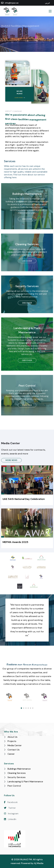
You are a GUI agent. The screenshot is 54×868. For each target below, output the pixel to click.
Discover (27, 219)
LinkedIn (10, 819)
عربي (48, 3)
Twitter (10, 808)
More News (11, 460)
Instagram (11, 814)
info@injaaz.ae (12, 3)
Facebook (11, 802)
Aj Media (39, 863)
